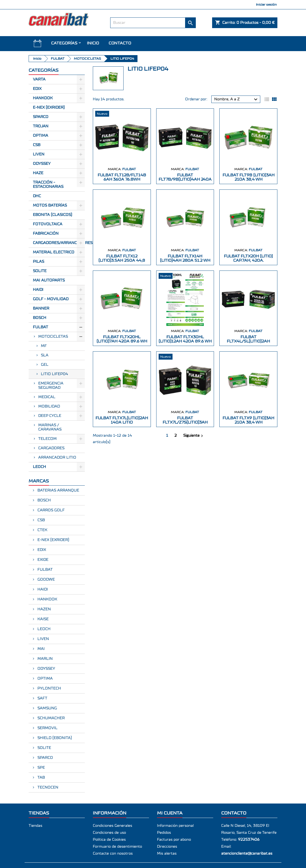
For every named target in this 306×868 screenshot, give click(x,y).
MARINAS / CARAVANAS (50, 427)
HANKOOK (47, 599)
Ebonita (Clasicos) (53, 215)
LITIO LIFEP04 (54, 374)
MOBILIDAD (49, 406)
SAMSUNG (47, 708)
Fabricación (46, 234)
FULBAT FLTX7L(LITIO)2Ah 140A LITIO (122, 420)
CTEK (42, 530)
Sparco (41, 117)
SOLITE (40, 271)
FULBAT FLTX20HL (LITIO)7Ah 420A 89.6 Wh (122, 339)
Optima (41, 136)
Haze (38, 173)
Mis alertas (167, 854)
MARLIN (45, 659)
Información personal (175, 826)
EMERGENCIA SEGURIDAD (51, 386)
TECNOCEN (47, 787)
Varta (39, 79)
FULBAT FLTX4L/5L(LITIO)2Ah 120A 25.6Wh (248, 341)
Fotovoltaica (48, 224)
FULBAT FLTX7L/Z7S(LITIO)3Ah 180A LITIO (185, 422)
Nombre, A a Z (237, 100)
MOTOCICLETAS (53, 337)
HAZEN (44, 609)
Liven (39, 154)
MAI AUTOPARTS (49, 280)
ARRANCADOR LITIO (57, 458)
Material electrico (54, 252)
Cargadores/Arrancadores (59, 243)
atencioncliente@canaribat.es (247, 854)
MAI (41, 649)
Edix (37, 89)
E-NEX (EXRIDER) (53, 540)
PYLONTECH (49, 688)
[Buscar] (153, 23)
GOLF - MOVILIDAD (51, 299)
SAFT (42, 698)
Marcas (39, 481)
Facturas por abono (174, 840)
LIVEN (43, 639)
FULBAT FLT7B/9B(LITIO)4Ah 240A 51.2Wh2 (185, 179)
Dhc (37, 196)
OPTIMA (45, 679)
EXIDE (42, 560)
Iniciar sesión (266, 5)
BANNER (41, 309)
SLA (45, 355)
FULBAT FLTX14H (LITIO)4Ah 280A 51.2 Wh (185, 258)
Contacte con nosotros (113, 854)
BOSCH (40, 318)
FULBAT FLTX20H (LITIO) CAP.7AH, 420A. (248, 258)
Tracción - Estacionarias (48, 185)
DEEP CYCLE (50, 416)
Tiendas (35, 826)
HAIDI (38, 290)
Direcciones (167, 847)
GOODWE (46, 580)
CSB (37, 145)
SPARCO (45, 758)
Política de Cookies (109, 840)
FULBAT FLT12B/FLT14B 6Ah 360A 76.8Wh (122, 177)
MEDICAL (47, 397)
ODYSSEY (46, 669)
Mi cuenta (170, 813)
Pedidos (164, 833)
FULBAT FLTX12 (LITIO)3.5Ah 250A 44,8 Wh (122, 260)
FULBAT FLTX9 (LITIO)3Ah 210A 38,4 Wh (248, 420)
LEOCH (39, 467)
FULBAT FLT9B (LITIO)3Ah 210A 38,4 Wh (248, 177)
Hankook (43, 98)
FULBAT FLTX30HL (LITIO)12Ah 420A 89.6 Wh (185, 339)
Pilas (39, 262)
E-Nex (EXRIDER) (49, 108)
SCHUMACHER (51, 718)
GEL (45, 365)
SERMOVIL (47, 728)
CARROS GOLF (51, 510)
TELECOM (47, 439)
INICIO (93, 43)
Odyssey (42, 164)
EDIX (41, 550)
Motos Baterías (50, 205)
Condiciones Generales (112, 826)
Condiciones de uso (109, 833)
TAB (41, 778)
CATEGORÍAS (64, 43)
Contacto (120, 43)
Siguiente (194, 436)
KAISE (43, 619)
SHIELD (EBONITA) (54, 738)
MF (44, 346)
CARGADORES (51, 448)
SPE (41, 768)
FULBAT (41, 327)
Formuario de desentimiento (117, 847)
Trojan (41, 126)
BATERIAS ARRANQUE (58, 490)
